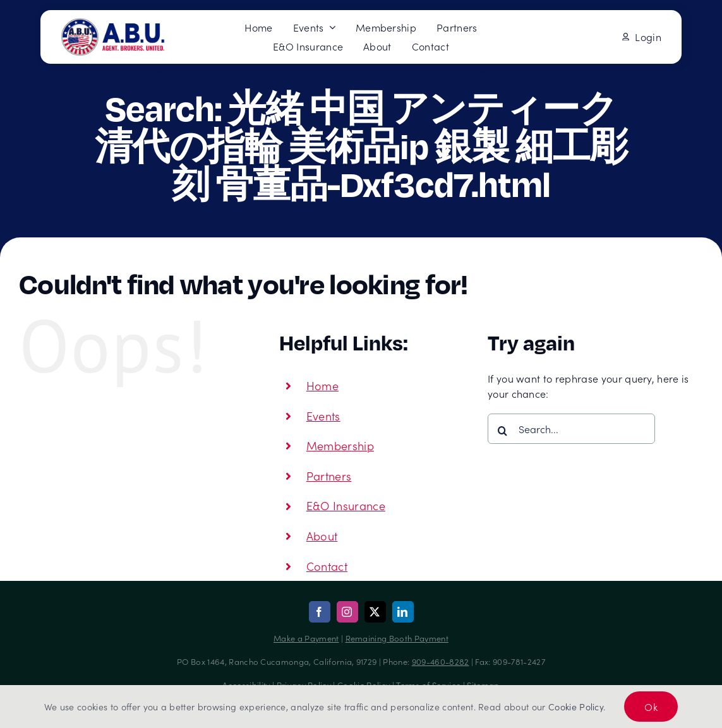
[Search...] (571, 429)
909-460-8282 (441, 661)
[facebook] (320, 612)
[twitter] (375, 612)
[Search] (503, 431)
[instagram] (347, 612)
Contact (327, 566)
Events (323, 416)
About (322, 536)
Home (322, 385)
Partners (329, 476)
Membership (340, 445)
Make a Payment (306, 638)
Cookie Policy (576, 707)
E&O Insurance (346, 505)
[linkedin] (403, 612)
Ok (651, 707)
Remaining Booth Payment (397, 638)
